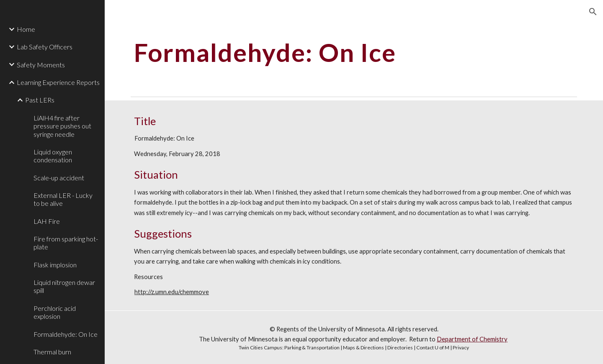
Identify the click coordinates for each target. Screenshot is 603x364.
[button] (593, 12)
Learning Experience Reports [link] (58, 82)
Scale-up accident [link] (59, 178)
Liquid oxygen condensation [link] (53, 156)
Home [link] (26, 29)
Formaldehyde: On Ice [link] (66, 334)
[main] (316, 52)
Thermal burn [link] (52, 352)
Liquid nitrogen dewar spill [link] (64, 286)
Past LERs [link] (40, 100)
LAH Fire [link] (47, 221)
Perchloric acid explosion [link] (55, 312)
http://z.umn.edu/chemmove (172, 292)
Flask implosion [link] (55, 265)
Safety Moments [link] (41, 65)
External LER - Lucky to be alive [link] (63, 199)
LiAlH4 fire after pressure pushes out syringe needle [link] (62, 126)
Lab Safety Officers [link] (45, 47)
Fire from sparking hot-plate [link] (66, 243)
